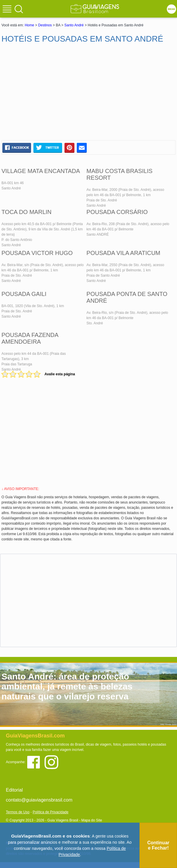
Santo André (74, 25)
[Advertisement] (88, 92)
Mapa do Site (92, 820)
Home (29, 25)
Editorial (14, 790)
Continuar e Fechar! (158, 845)
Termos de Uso (18, 812)
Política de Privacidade (50, 812)
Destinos (45, 25)
